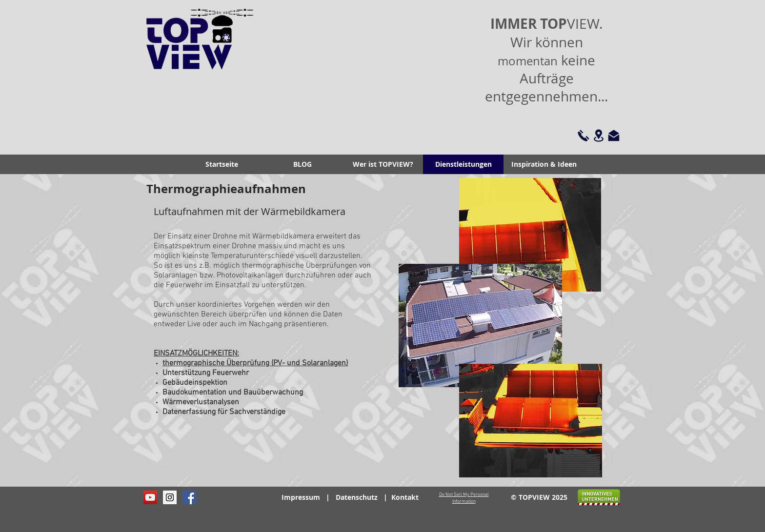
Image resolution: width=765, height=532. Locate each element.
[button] (383, 164)
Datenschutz (357, 497)
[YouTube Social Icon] (150, 497)
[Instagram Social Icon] (170, 497)
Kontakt (405, 497)
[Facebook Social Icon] (189, 497)
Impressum (301, 497)
